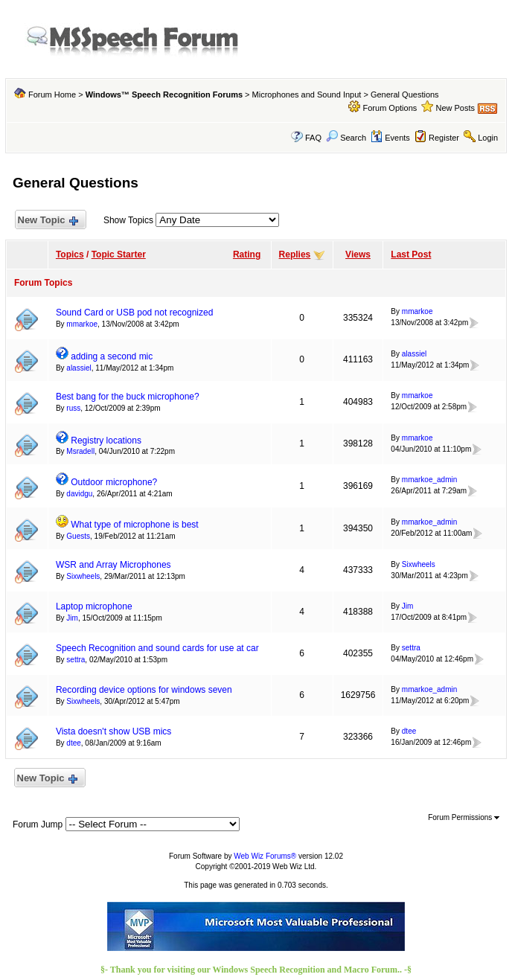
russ (73, 408)
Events (390, 138)
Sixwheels (83, 576)
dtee (73, 743)
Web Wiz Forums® (265, 856)
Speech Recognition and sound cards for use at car (157, 648)
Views (358, 254)
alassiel (79, 368)
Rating (247, 254)
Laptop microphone (94, 606)
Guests (78, 536)
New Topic (47, 221)
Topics (70, 254)
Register (444, 138)
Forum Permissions (464, 817)
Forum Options (390, 108)
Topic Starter (119, 254)
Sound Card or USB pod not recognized (134, 313)
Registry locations (106, 441)
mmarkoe (82, 324)
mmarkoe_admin (429, 480)
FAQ (313, 138)
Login (488, 138)
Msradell (80, 451)
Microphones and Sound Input (307, 95)
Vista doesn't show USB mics (113, 731)
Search (346, 138)
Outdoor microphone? (114, 482)
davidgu (79, 494)
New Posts (455, 108)
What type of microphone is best (134, 525)
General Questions (405, 95)
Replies (295, 254)
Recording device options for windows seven (144, 690)
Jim (72, 618)
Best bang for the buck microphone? (128, 397)
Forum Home (52, 95)
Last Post (411, 254)
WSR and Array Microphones (113, 565)
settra (76, 660)
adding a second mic (112, 356)
